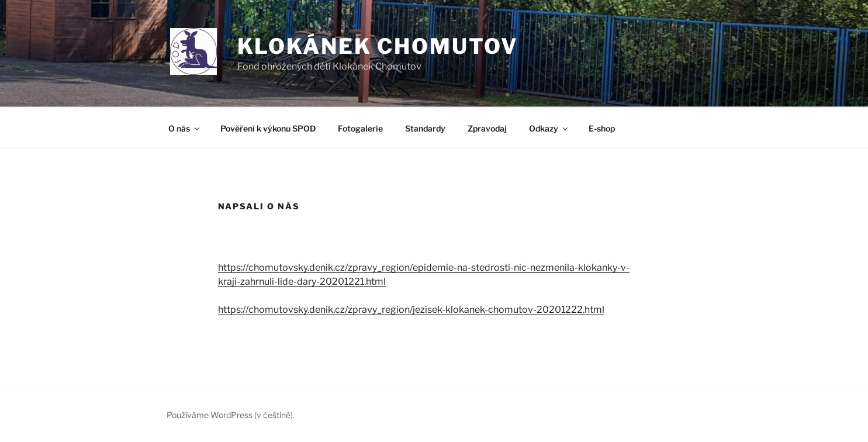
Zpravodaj (487, 128)
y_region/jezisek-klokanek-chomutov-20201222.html (488, 310)
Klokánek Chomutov (378, 46)
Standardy (425, 128)
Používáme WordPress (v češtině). (231, 415)
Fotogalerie (360, 128)
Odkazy (549, 128)
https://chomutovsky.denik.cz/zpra (293, 310)
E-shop (602, 128)
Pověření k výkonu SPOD (268, 128)
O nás (185, 128)
